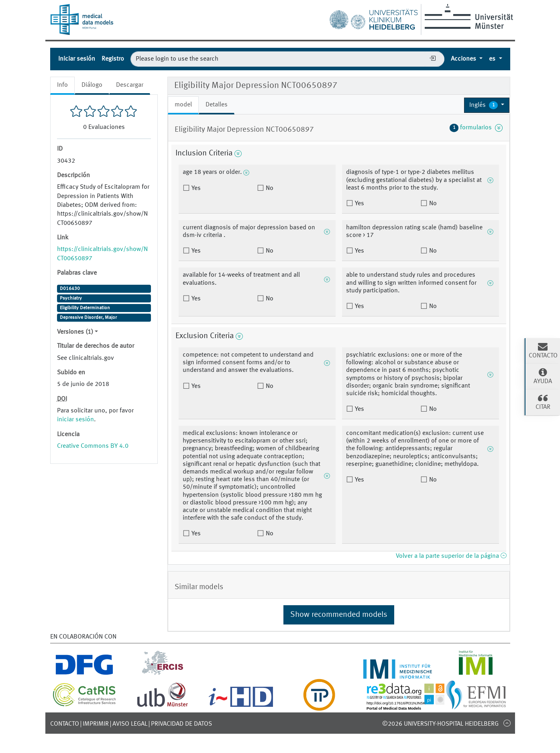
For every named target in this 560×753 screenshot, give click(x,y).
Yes (195, 188)
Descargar (130, 85)
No (269, 188)
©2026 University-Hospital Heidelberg (440, 724)
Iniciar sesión (77, 59)
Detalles (217, 105)
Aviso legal (130, 724)
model (183, 105)
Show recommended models (339, 615)
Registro (113, 59)
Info (62, 85)
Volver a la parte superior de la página (451, 556)
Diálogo (92, 85)
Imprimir (96, 724)
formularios (476, 128)
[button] (487, 105)
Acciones (464, 59)
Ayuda (543, 376)
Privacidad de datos (181, 724)
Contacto (65, 724)
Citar (543, 402)
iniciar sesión (75, 420)
